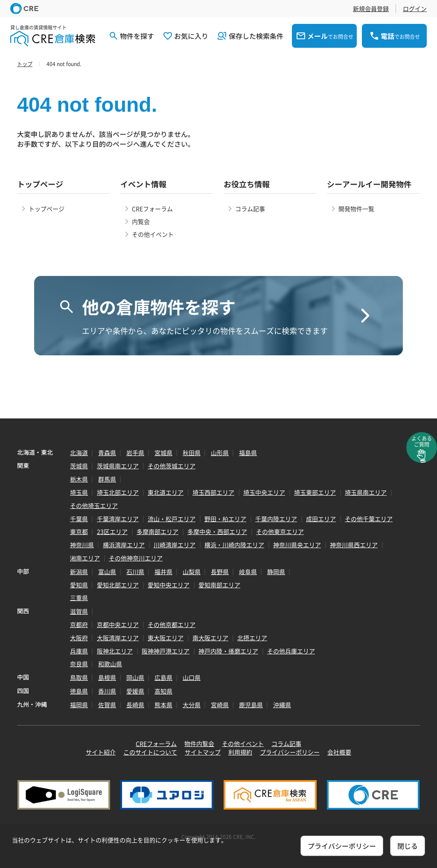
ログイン (415, 9)
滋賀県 (79, 611)
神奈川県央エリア (297, 545)
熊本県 (163, 705)
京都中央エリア (118, 624)
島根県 (107, 677)
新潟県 (79, 572)
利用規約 (240, 752)
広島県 (163, 677)
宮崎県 (220, 705)
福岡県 (79, 705)
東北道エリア (166, 492)
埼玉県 (79, 492)
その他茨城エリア (172, 466)
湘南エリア (85, 558)
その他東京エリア (280, 531)
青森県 (107, 453)
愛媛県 (135, 691)
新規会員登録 (371, 9)
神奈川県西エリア (354, 545)
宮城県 (163, 453)
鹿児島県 (251, 705)
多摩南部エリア (157, 531)
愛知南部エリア (219, 585)
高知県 (163, 691)
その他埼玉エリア (94, 505)
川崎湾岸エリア (175, 545)
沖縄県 (282, 705)
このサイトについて (150, 752)
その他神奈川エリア (136, 558)
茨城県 (79, 466)
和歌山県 (110, 664)
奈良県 (79, 664)
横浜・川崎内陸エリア (234, 545)
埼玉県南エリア (366, 492)
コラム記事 (250, 209)
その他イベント (153, 234)
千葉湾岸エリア (118, 519)
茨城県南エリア (118, 466)
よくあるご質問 (422, 441)
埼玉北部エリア (118, 492)
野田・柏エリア (225, 519)
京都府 (79, 624)
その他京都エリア (172, 624)
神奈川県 (82, 545)
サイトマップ (203, 752)
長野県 (220, 572)
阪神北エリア (115, 651)
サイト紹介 (101, 752)
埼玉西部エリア (213, 492)
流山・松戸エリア (172, 519)
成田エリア (321, 519)
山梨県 (192, 572)
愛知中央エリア (169, 585)
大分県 (192, 705)
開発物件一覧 (356, 209)
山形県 (220, 453)
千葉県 (79, 519)
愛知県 (79, 585)
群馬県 (107, 479)
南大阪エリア (210, 638)
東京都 (79, 531)
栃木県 (79, 479)
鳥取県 (79, 677)
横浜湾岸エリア (124, 545)
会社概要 (339, 752)
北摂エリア (252, 638)
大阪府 (79, 638)
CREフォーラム (152, 209)
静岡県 (276, 572)
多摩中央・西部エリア (217, 531)
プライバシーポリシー (290, 752)
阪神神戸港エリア (166, 651)
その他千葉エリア (369, 519)
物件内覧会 (199, 743)
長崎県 (135, 705)
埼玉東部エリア (315, 492)
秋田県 (192, 453)
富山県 (107, 572)
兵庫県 (79, 651)
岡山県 (135, 677)
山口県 (192, 677)
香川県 (107, 691)
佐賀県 (107, 705)
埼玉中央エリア (264, 492)
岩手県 (135, 453)
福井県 (163, 572)
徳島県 (79, 691)
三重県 (79, 598)
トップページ (47, 209)
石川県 (135, 572)
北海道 (79, 453)
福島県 (248, 453)
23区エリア (112, 531)
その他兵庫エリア (291, 651)
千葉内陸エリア (276, 519)
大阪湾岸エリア (118, 638)
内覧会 (141, 221)
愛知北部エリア (118, 585)
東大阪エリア (166, 638)
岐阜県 (248, 572)
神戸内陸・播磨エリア (228, 651)
